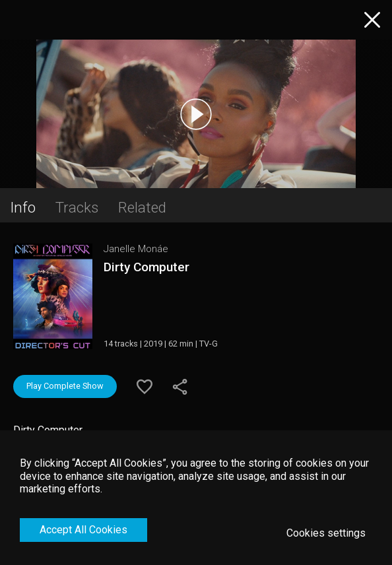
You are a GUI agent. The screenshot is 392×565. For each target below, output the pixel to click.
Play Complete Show (65, 386)
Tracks (77, 207)
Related (142, 207)
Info (23, 207)
